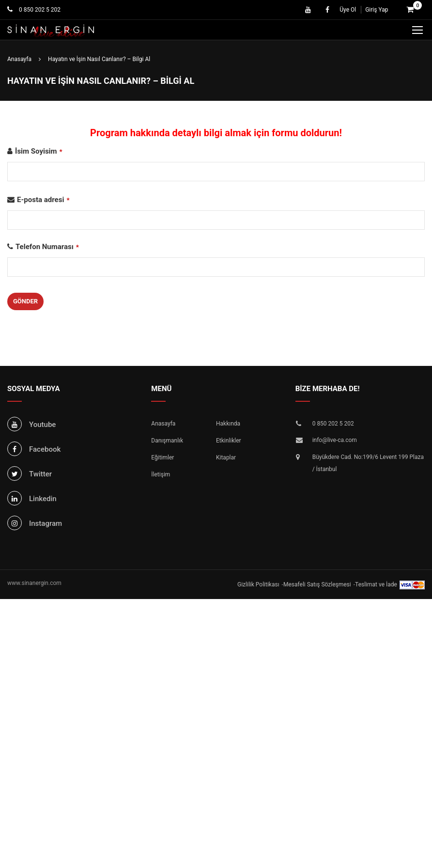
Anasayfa (163, 424)
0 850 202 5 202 (39, 10)
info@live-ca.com (335, 440)
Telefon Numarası (47, 247)
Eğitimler (162, 458)
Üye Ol (348, 10)
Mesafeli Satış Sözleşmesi (317, 584)
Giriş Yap (377, 10)
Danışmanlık (167, 441)
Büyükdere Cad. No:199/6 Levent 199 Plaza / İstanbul (368, 463)
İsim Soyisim (39, 151)
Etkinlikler (229, 441)
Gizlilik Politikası (258, 584)
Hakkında (228, 424)
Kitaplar (226, 458)
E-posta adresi (43, 200)
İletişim (161, 474)
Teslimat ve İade (376, 584)
